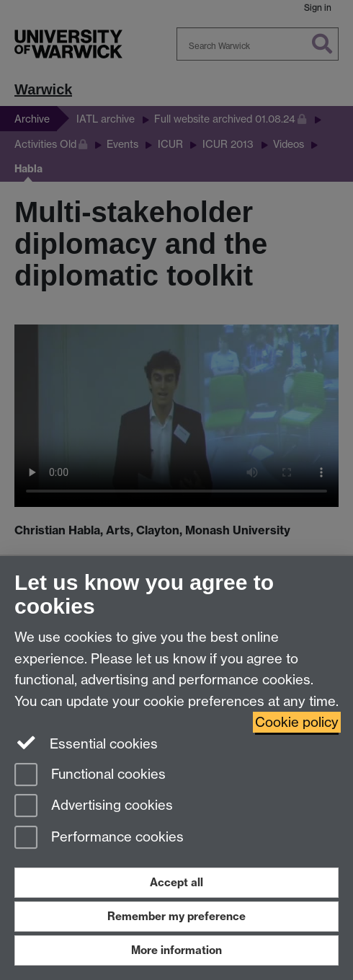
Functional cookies (90, 776)
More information (176, 950)
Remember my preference (176, 916)
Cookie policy (297, 722)
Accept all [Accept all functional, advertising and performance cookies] (176, 882)
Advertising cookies (94, 807)
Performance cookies (99, 838)
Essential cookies (86, 743)
